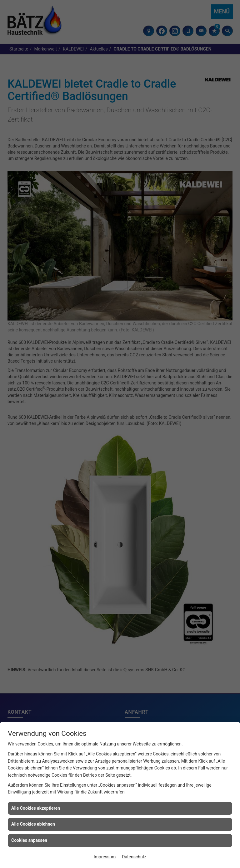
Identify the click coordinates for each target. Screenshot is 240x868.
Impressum (105, 857)
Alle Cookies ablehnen (33, 824)
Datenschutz (134, 857)
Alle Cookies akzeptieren (36, 808)
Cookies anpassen (29, 840)
